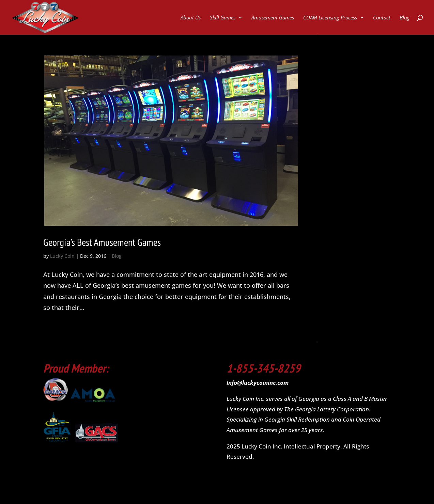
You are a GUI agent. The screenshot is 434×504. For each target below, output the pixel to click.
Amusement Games (273, 18)
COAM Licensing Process (330, 18)
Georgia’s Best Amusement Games (102, 242)
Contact (382, 18)
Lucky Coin (62, 256)
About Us (191, 18)
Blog (405, 18)
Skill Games (223, 18)
